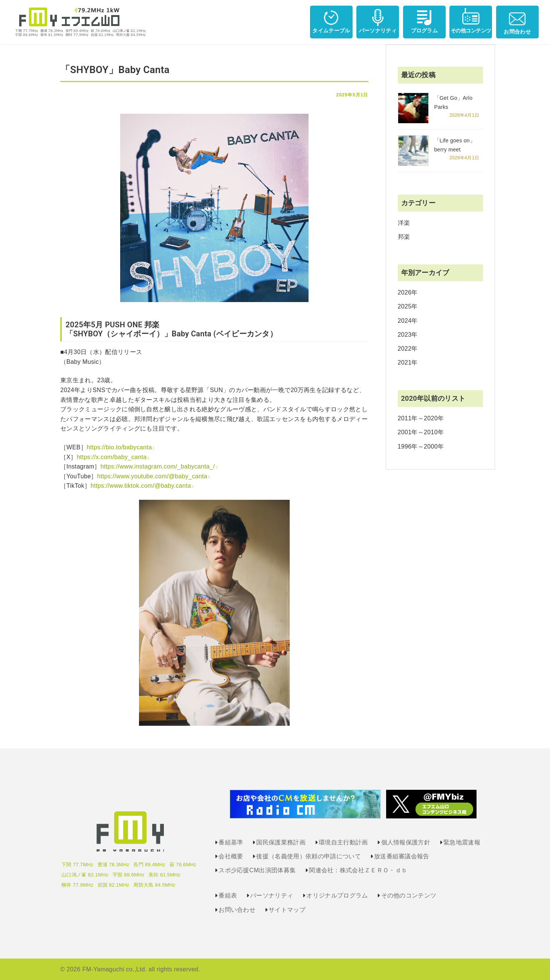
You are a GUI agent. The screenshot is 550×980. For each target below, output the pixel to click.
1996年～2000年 (421, 446)
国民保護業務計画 (281, 842)
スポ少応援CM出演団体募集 (257, 870)
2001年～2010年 (421, 432)
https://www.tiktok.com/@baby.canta (141, 486)
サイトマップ (287, 910)
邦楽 (404, 237)
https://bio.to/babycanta (119, 447)
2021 (405, 363)
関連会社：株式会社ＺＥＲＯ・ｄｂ (358, 870)
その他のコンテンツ (409, 895)
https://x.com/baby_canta (112, 457)
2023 (405, 335)
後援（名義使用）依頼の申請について (308, 856)
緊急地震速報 (462, 842)
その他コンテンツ (471, 21)
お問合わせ (517, 21)
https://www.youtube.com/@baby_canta (152, 476)
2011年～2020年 (421, 418)
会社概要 (231, 856)
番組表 (228, 895)
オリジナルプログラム (337, 895)
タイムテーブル (331, 21)
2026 (405, 292)
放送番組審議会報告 (402, 856)
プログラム (425, 21)
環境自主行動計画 (343, 842)
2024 (405, 321)
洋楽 (404, 223)
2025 (405, 306)
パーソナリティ (378, 21)
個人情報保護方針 (406, 842)
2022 (405, 349)
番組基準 (231, 842)
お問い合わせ (237, 910)
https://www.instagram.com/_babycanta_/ (158, 466)
